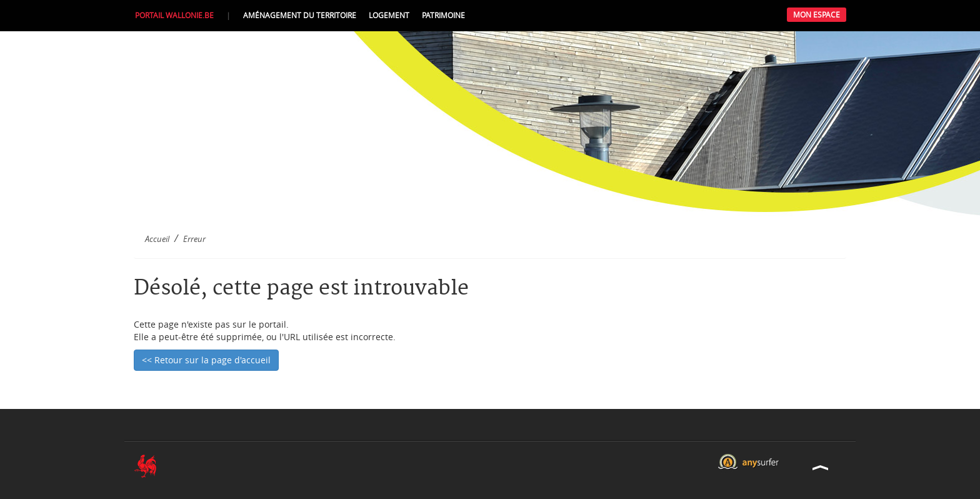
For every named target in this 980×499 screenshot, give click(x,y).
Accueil (157, 239)
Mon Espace (817, 15)
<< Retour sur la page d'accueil (206, 360)
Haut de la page (821, 467)
